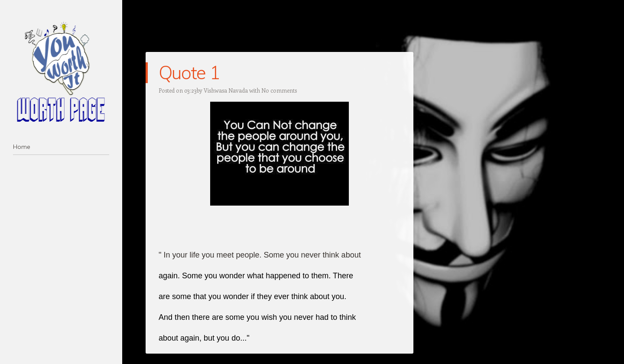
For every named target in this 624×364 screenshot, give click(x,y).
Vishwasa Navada (226, 90)
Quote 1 (189, 72)
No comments (279, 90)
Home (22, 147)
